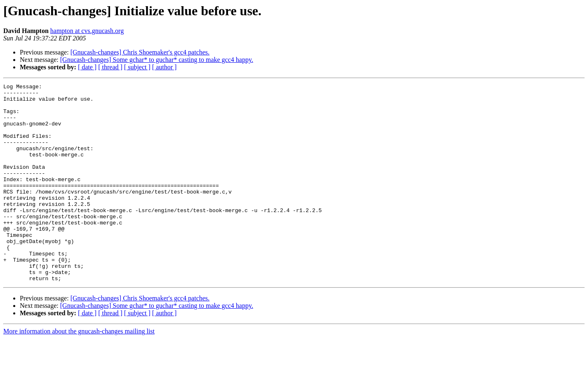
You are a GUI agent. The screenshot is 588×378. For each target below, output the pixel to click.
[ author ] (165, 67)
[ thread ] (110, 67)
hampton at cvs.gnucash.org (87, 31)
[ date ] (87, 67)
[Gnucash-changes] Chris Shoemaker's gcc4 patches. (140, 52)
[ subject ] (137, 67)
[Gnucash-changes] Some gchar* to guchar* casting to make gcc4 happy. (157, 60)
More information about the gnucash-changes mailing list (79, 371)
